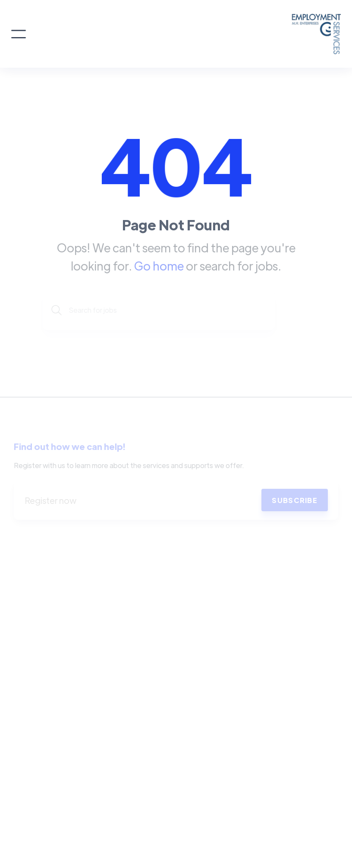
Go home (159, 266)
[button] (19, 34)
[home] (184, 34)
